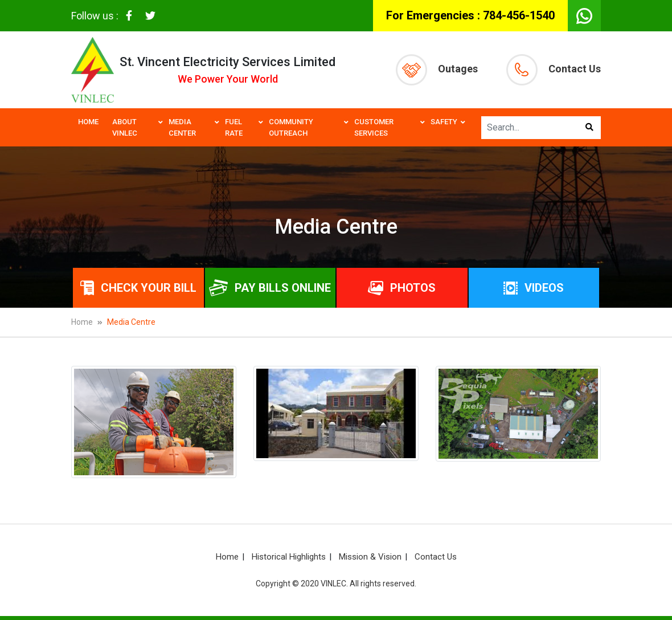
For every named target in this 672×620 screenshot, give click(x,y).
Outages (437, 70)
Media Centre (131, 322)
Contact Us (554, 70)
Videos (534, 288)
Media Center (182, 127)
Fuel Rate (234, 127)
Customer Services (374, 127)
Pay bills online (270, 288)
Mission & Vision (370, 557)
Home (88, 122)
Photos (402, 288)
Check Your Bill (138, 288)
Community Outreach (291, 127)
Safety (444, 122)
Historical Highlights (289, 557)
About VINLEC (125, 127)
